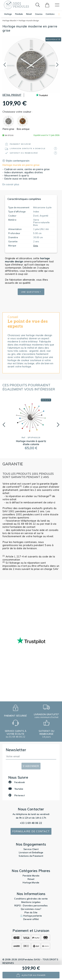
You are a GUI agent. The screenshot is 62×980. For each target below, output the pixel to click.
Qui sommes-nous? (31, 909)
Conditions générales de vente (31, 899)
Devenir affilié (31, 919)
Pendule (19, 14)
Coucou (39, 14)
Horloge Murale (10, 21)
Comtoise (50, 14)
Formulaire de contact (31, 831)
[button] (57, 14)
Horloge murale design (29, 21)
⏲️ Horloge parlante (31, 916)
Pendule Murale (31, 876)
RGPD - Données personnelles (31, 906)
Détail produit (12, 95)
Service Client (31, 849)
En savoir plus (11, 184)
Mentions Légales (31, 902)
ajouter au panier (31, 975)
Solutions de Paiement (31, 856)
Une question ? (31, 292)
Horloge (8, 14)
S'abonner (31, 766)
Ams (36, 246)
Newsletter (16, 750)
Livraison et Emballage (31, 852)
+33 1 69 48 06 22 (31, 823)
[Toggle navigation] (57, 5)
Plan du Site (31, 912)
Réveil (29, 14)
